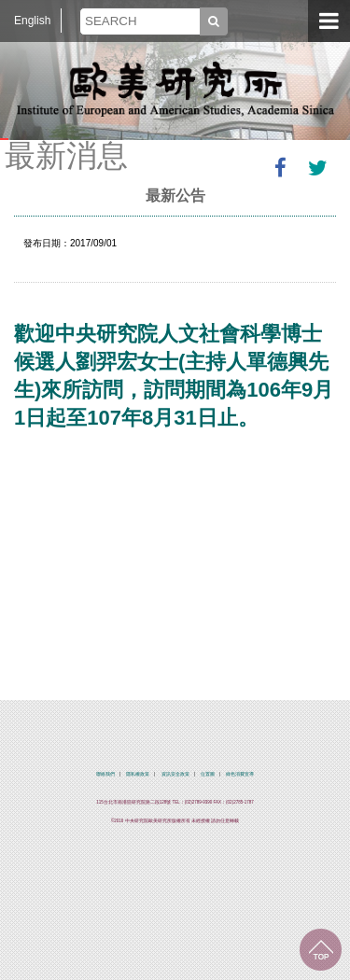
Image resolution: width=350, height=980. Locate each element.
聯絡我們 (105, 774)
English (32, 21)
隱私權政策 (138, 774)
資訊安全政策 (175, 774)
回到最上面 (321, 950)
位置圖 (208, 774)
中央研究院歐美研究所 (175, 89)
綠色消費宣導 (240, 774)
